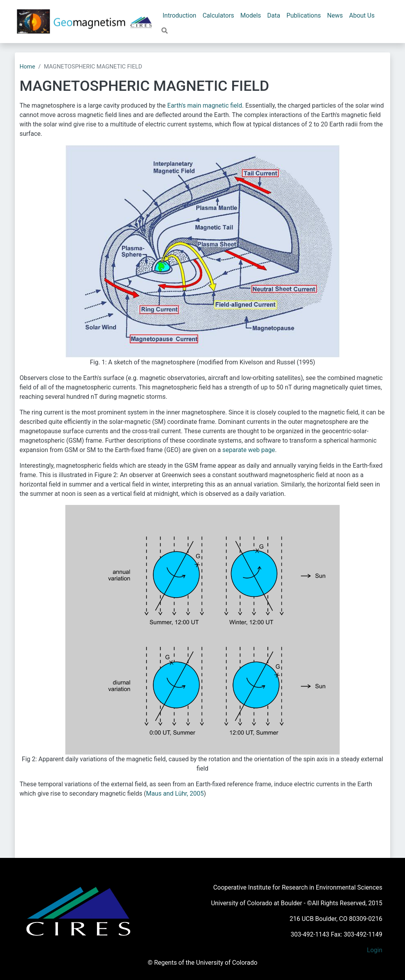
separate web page (249, 450)
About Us (362, 15)
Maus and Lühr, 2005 (175, 794)
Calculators (218, 15)
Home (27, 67)
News (335, 15)
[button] (165, 31)
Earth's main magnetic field (205, 105)
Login (375, 950)
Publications (304, 15)
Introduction (179, 15)
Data (274, 15)
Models (251, 15)
